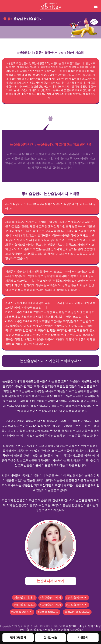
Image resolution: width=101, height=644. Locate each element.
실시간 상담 (50, 637)
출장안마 (71, 626)
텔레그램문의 (18, 637)
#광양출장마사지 (77, 598)
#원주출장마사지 (51, 598)
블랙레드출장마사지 (77, 612)
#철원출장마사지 (48, 612)
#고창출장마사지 (77, 605)
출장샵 (38, 630)
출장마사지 (86, 626)
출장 (29, 630)
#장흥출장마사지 (22, 612)
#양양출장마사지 (51, 605)
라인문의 (83, 637)
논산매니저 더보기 (50, 581)
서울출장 (50, 630)
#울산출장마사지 (24, 598)
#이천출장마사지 (24, 605)
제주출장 (77, 630)
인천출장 (64, 630)
